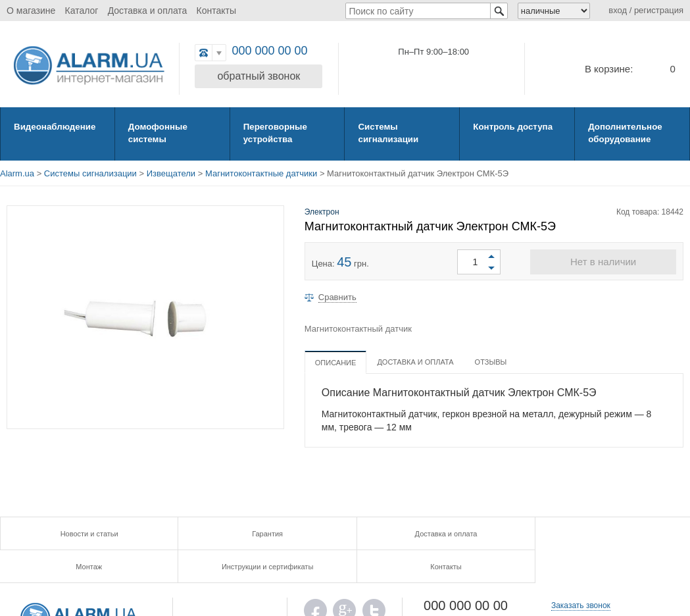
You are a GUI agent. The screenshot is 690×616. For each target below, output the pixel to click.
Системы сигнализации (387, 132)
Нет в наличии (603, 262)
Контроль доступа (512, 126)
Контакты (216, 11)
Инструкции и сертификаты (517, 534)
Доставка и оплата (148, 11)
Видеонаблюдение (54, 126)
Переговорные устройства (275, 132)
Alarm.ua (17, 173)
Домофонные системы (157, 132)
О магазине (31, 11)
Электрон (322, 212)
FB (315, 581)
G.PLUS (344, 581)
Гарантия (172, 534)
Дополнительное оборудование (624, 132)
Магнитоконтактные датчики (261, 173)
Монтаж (402, 534)
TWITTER (374, 581)
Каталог (82, 11)
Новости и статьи (57, 534)
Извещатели (171, 173)
